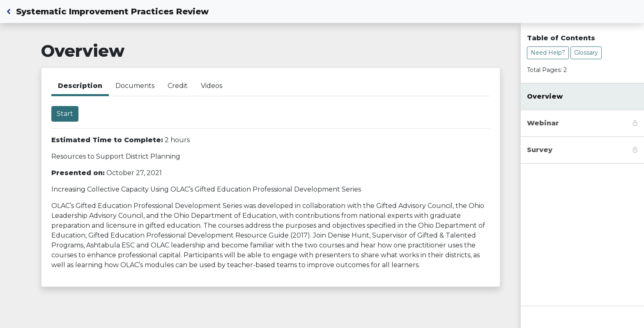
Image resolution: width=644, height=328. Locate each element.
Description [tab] (80, 86)
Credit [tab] (178, 86)
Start (65, 114)
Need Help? (548, 53)
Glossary (586, 53)
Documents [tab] (135, 86)
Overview (545, 96)
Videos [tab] (212, 86)
